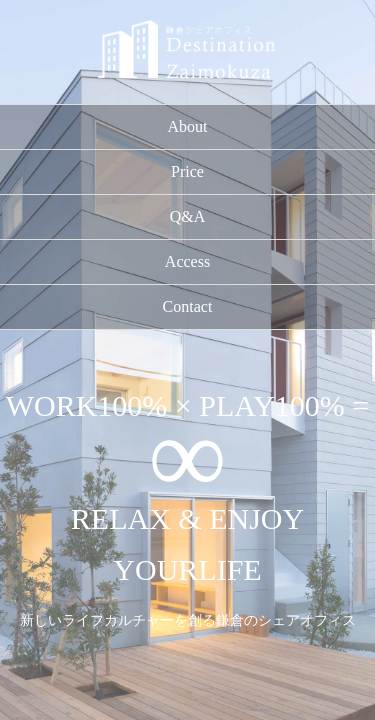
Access (187, 261)
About (188, 126)
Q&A (188, 216)
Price (187, 171)
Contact (188, 306)
